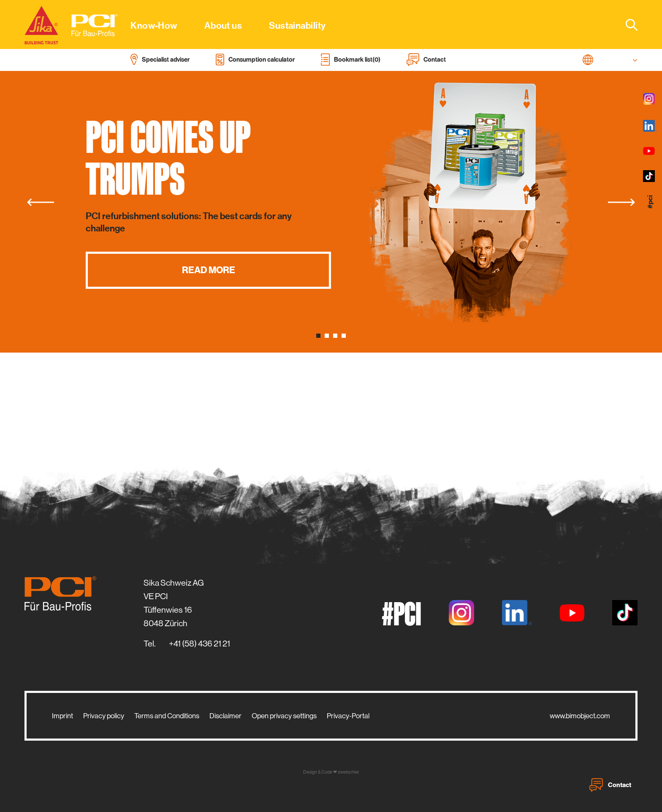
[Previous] (41, 202)
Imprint (62, 716)
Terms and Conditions (167, 716)
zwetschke (348, 772)
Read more (209, 270)
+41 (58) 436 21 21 (199, 644)
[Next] (621, 202)
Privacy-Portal (348, 716)
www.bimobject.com (580, 716)
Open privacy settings (284, 716)
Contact (610, 785)
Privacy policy (104, 716)
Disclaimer (225, 716)
